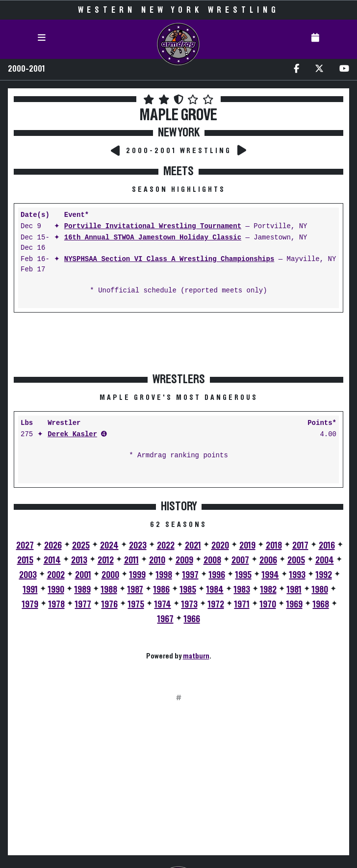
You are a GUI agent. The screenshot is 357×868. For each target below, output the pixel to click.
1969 (294, 605)
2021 (193, 546)
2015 (25, 560)
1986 (162, 590)
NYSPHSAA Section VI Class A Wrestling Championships (169, 259)
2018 (274, 546)
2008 (212, 560)
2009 (184, 560)
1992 (324, 575)
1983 (242, 590)
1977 (83, 605)
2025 (81, 546)
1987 (135, 590)
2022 (166, 546)
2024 (109, 546)
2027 (25, 546)
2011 (131, 560)
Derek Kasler (72, 434)
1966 (192, 619)
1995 (243, 575)
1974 (163, 605)
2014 (52, 560)
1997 (191, 575)
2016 (327, 546)
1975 (136, 605)
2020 (220, 546)
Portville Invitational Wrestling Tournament (153, 226)
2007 (240, 560)
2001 (83, 575)
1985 (188, 590)
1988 (109, 590)
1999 (138, 575)
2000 (110, 575)
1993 (297, 575)
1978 (57, 605)
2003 (28, 575)
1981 (294, 590)
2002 (56, 575)
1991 (30, 590)
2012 (106, 560)
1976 (110, 605)
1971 (242, 605)
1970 (268, 605)
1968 (321, 605)
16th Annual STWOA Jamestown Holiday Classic (153, 238)
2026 (53, 546)
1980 (320, 590)
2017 (300, 546)
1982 (268, 590)
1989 (83, 590)
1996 (217, 575)
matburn (196, 656)
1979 (30, 605)
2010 (157, 560)
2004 (325, 560)
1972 (216, 605)
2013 (79, 560)
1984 (215, 590)
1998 (164, 575)
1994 (270, 575)
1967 (166, 619)
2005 (296, 560)
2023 (138, 546)
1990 (56, 590)
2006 (268, 560)
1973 (190, 605)
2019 (247, 546)
